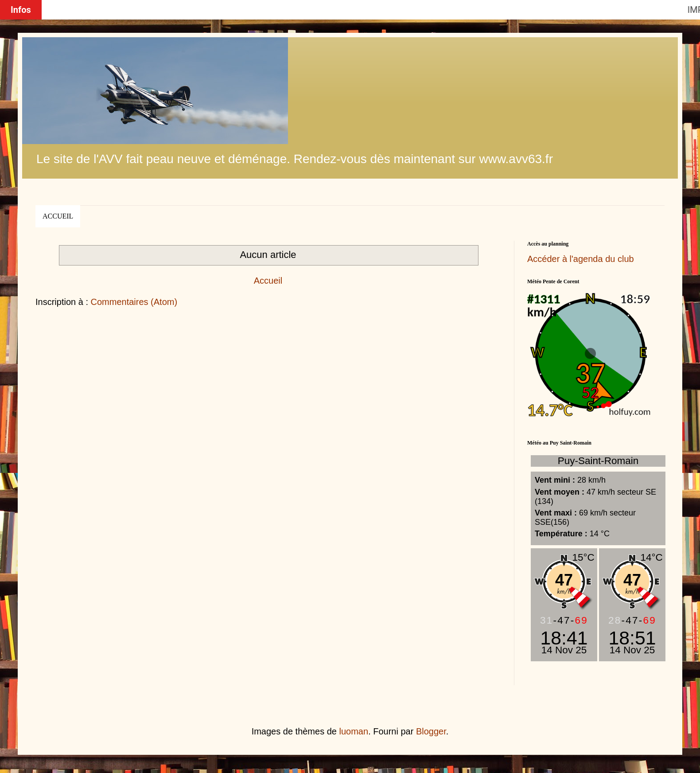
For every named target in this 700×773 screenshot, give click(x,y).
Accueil (58, 216)
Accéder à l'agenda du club (581, 259)
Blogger (431, 731)
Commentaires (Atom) (134, 302)
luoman (354, 731)
